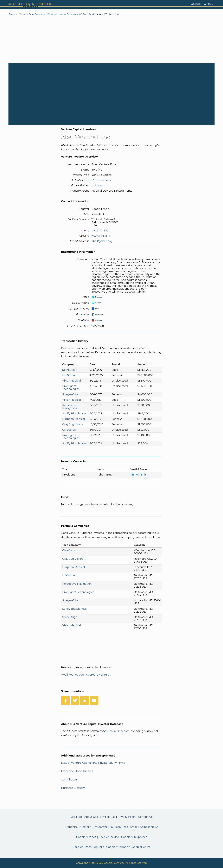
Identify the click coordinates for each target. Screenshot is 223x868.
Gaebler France (86, 837)
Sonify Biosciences (74, 414)
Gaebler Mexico (109, 837)
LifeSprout (69, 375)
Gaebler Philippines (134, 837)
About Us (90, 817)
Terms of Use (107, 817)
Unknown (98, 185)
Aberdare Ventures (98, 675)
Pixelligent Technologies (71, 388)
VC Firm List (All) (88, 14)
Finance (13, 14)
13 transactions (101, 180)
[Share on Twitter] (75, 700)
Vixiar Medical (72, 381)
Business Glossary (73, 788)
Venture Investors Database (62, 14)
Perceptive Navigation (69, 407)
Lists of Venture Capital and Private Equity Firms (93, 763)
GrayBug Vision (72, 424)
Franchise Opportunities (77, 771)
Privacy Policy (127, 817)
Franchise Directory (78, 827)
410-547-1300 (100, 231)
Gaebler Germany (118, 847)
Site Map (76, 817)
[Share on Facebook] (65, 700)
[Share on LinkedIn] (84, 700)
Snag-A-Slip (70, 394)
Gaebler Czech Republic (88, 847)
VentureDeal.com (118, 731)
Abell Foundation (72, 675)
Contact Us (145, 817)
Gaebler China (141, 847)
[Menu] (209, 4)
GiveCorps (69, 430)
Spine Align (70, 370)
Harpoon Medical (74, 419)
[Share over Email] (94, 700)
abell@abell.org (102, 241)
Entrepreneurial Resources (110, 827)
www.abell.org (101, 236)
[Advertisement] (111, 40)
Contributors (69, 780)
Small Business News (144, 827)
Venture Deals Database (32, 14)
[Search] (196, 4)
